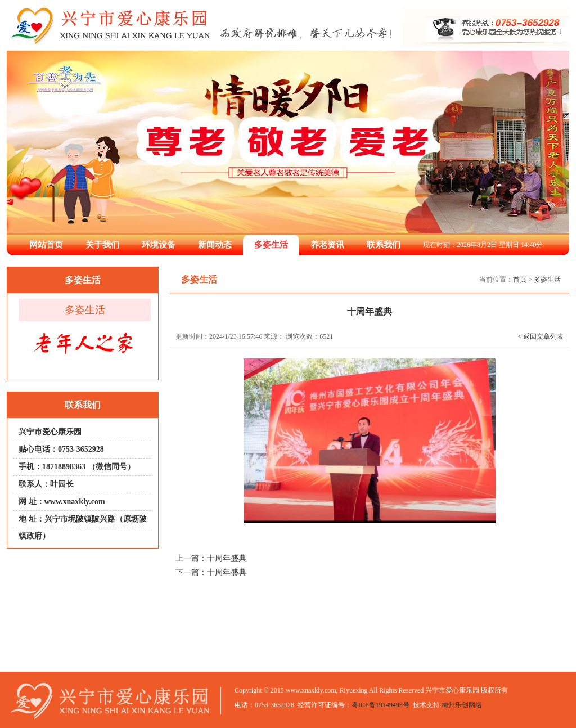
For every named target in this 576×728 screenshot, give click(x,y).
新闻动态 (215, 245)
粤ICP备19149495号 (381, 705)
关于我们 (102, 245)
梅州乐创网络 (462, 705)
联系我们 (384, 245)
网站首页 (46, 245)
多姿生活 (271, 245)
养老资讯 (327, 245)
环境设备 (159, 245)
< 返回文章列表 (541, 336)
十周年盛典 (227, 558)
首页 (520, 280)
